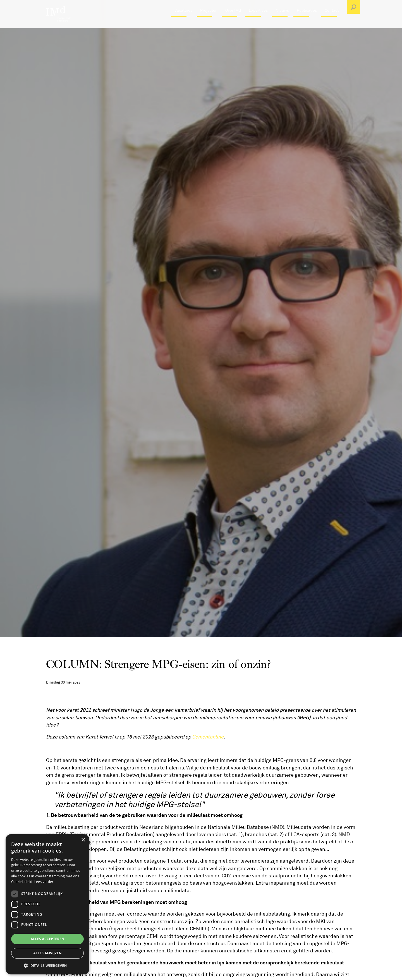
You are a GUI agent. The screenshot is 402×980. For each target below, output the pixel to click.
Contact (332, 24)
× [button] (83, 840)
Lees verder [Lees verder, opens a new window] (44, 882)
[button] (47, 965)
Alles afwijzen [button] (47, 953)
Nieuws (282, 24)
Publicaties (307, 24)
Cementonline (208, 737)
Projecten (209, 24)
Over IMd (233, 24)
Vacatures (183, 24)
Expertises (258, 24)
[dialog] (47, 904)
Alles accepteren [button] (48, 939)
